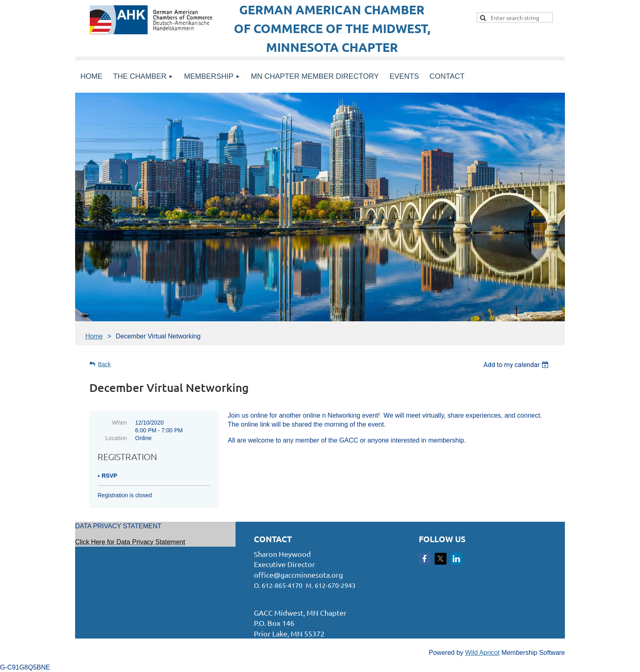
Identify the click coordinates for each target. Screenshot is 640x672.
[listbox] (517, 365)
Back (104, 364)
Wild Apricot (482, 653)
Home (94, 336)
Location (116, 438)
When (119, 423)
